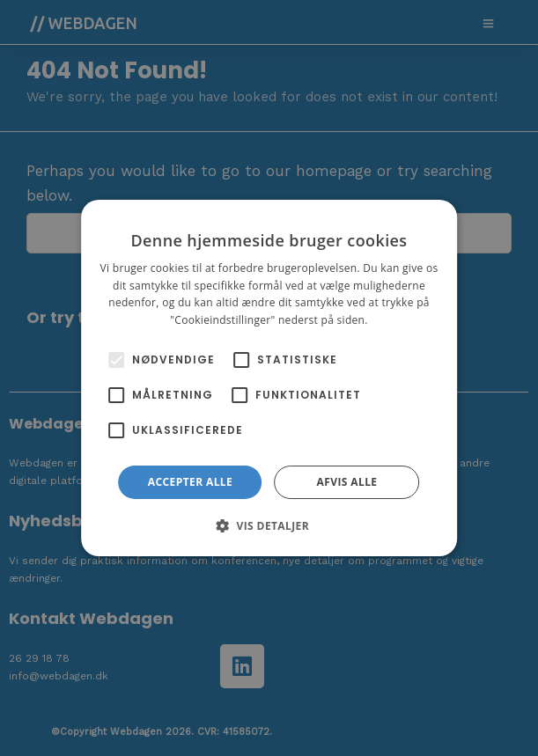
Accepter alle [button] (190, 482)
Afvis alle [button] (347, 482)
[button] (269, 525)
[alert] (269, 378)
